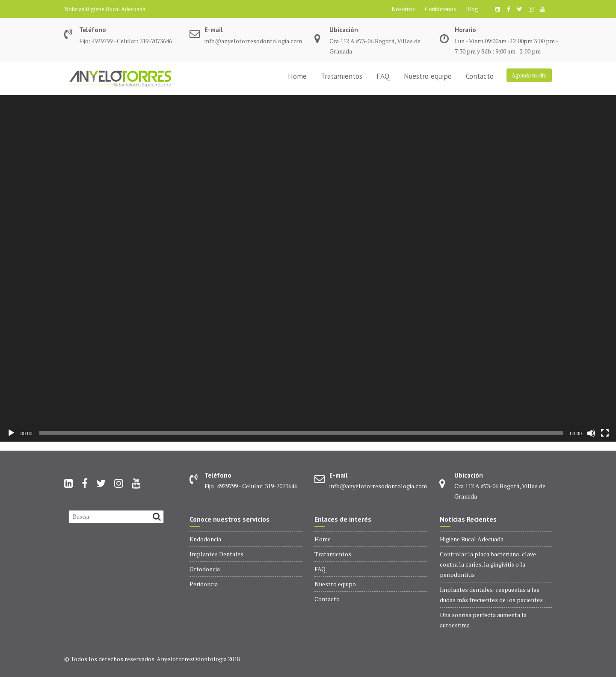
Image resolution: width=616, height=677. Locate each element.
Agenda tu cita (529, 75)
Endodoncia (205, 539)
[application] (308, 268)
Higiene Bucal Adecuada (115, 9)
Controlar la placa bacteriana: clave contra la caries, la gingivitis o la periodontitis (488, 564)
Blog (472, 9)
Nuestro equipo (428, 76)
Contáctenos (440, 9)
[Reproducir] (11, 433)
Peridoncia (204, 584)
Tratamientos (342, 76)
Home (297, 76)
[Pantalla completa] (605, 433)
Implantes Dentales (216, 554)
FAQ (383, 76)
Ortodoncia (205, 569)
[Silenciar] (591, 433)
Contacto (480, 76)
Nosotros (403, 9)
